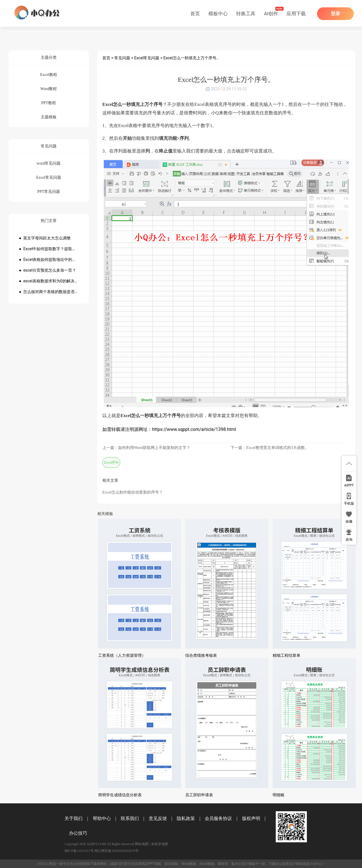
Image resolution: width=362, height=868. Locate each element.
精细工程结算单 (286, 655)
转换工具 (246, 14)
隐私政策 (186, 818)
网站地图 (142, 844)
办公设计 (242, 864)
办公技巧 (78, 833)
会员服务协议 (218, 818)
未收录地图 (160, 844)
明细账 (279, 795)
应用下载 (296, 14)
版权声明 (251, 818)
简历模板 (171, 864)
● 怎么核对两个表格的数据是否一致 (49, 292)
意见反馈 (158, 818)
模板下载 (90, 864)
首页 (195, 14)
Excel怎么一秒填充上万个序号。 (192, 58)
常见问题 (122, 58)
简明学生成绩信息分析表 (120, 795)
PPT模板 (154, 864)
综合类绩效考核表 (201, 655)
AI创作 (271, 14)
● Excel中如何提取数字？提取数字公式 (49, 249)
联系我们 (130, 818)
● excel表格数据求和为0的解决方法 (49, 281)
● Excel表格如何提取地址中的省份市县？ (49, 259)
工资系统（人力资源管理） (122, 655)
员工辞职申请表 (199, 795)
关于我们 (74, 818)
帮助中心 (102, 818)
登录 (335, 14)
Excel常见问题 (147, 58)
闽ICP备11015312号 (79, 851)
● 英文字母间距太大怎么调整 (45, 238)
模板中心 (218, 14)
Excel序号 (111, 463)
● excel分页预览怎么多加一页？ (48, 270)
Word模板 (189, 864)
